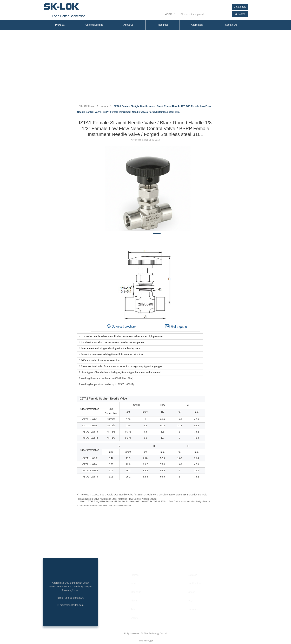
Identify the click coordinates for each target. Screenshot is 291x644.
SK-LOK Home (87, 106)
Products (60, 25)
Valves (104, 106)
